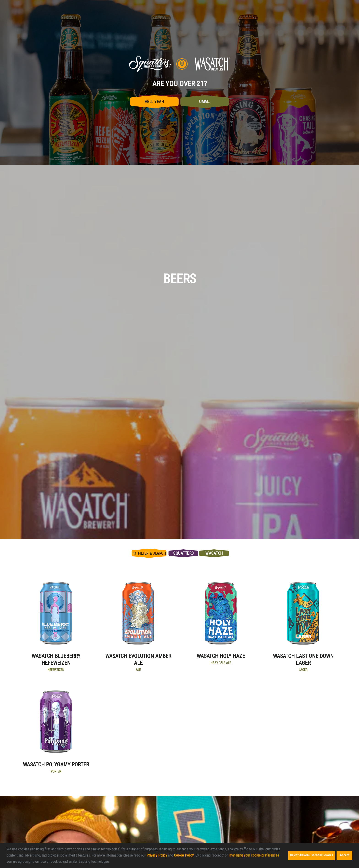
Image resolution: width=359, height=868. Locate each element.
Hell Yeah (154, 102)
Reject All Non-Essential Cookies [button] (312, 855)
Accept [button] (345, 855)
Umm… (205, 102)
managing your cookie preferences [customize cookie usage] (254, 855)
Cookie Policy (184, 855)
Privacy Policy (157, 855)
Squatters (184, 553)
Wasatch (214, 553)
